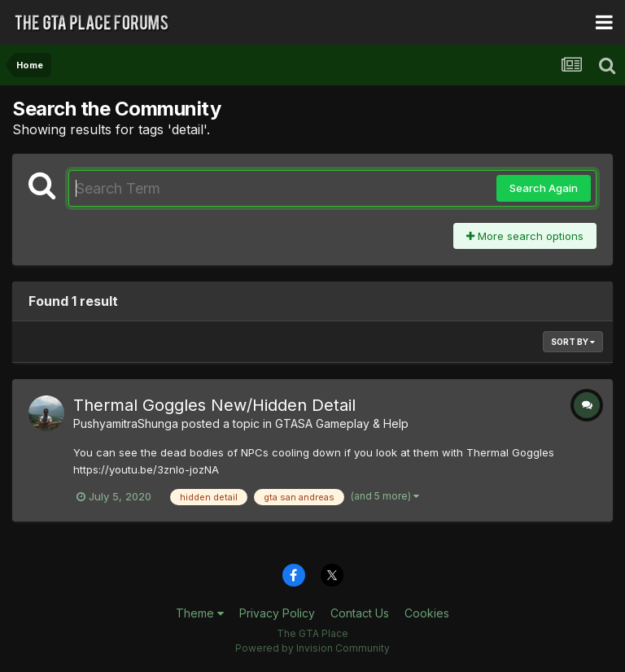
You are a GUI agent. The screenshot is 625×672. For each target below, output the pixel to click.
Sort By (573, 342)
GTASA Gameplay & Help (342, 423)
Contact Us (360, 613)
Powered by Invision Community (312, 648)
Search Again (544, 188)
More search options (525, 236)
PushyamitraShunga (126, 423)
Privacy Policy (277, 613)
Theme (200, 613)
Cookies (427, 613)
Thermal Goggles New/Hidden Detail (214, 405)
